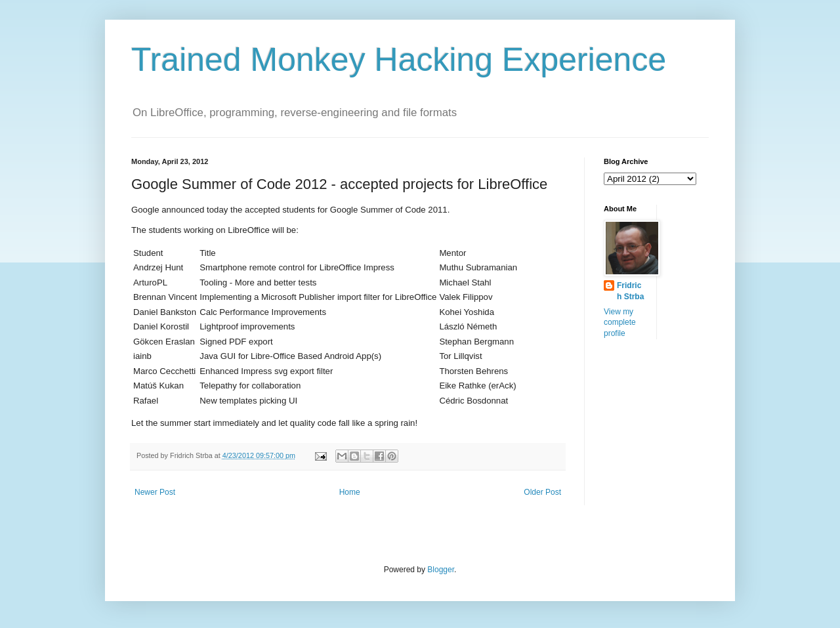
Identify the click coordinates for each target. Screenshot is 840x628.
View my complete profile (620, 323)
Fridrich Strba (630, 291)
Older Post (542, 492)
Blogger (441, 570)
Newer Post (155, 492)
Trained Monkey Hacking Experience (399, 60)
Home (350, 492)
